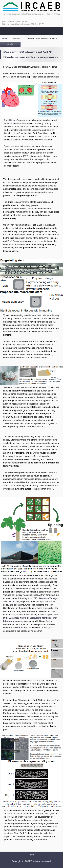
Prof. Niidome (11, 120)
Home (32, 855)
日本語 (10, 45)
